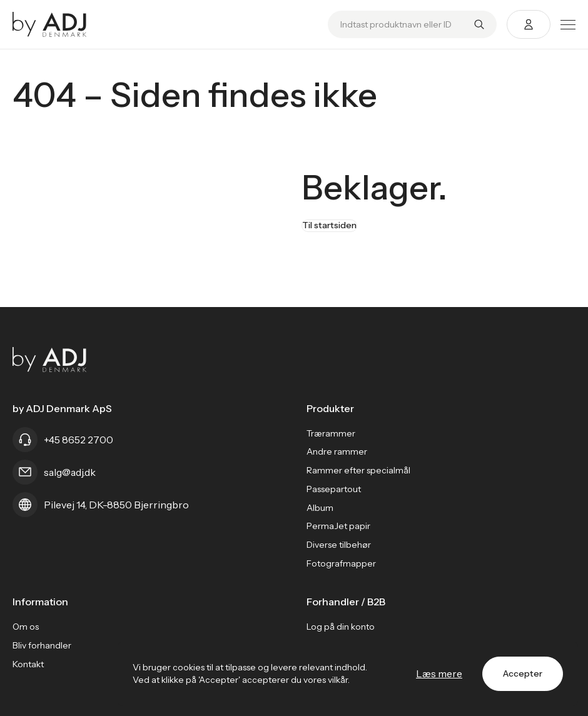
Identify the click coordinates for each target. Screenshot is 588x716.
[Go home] (50, 24)
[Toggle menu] (568, 25)
